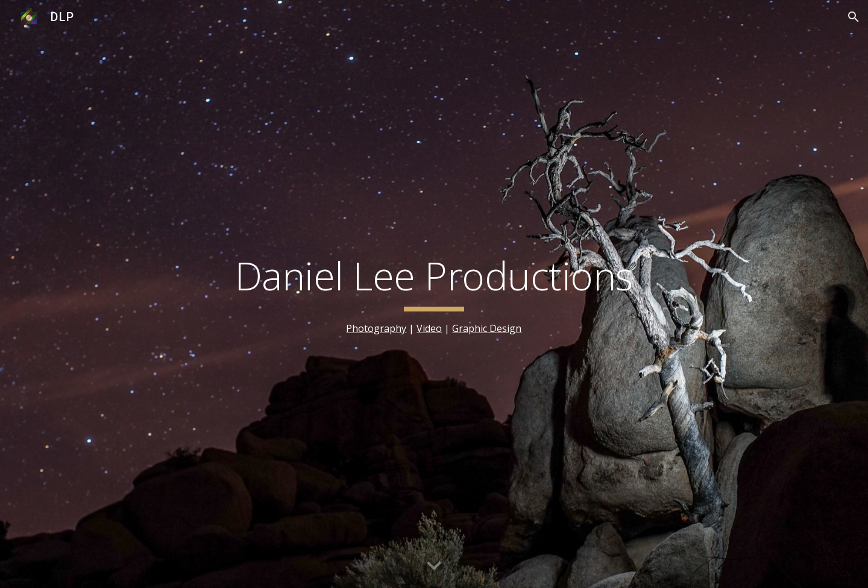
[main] (434, 294)
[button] (854, 17)
